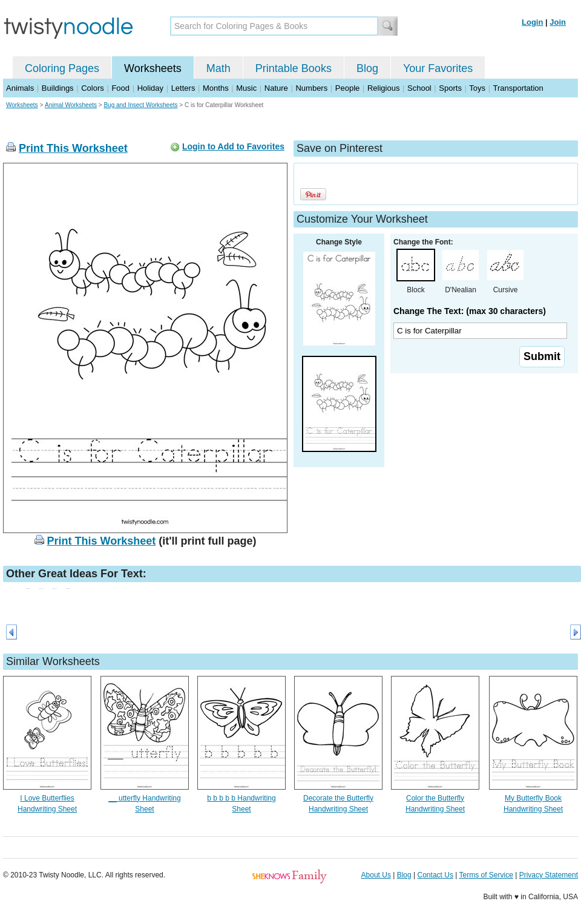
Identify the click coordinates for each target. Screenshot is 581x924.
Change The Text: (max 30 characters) (470, 311)
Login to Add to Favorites (233, 146)
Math (218, 68)
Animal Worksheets (71, 105)
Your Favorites (438, 68)
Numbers (311, 88)
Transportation (518, 88)
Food (120, 88)
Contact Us (435, 875)
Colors (93, 88)
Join (558, 22)
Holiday (150, 88)
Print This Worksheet (73, 148)
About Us (376, 875)
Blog (367, 68)
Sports (450, 88)
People (347, 88)
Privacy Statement (549, 875)
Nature (276, 88)
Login (532, 22)
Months (216, 88)
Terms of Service (486, 875)
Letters (183, 88)
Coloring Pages (62, 68)
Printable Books (294, 68)
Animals (20, 88)
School (419, 88)
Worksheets (153, 68)
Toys (477, 88)
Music (246, 88)
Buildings (58, 88)
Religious (383, 88)
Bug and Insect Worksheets (140, 105)
